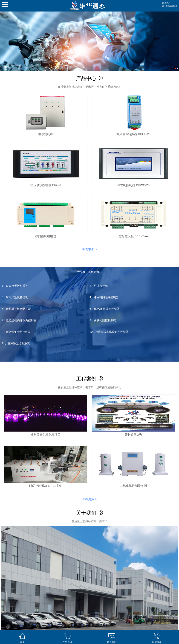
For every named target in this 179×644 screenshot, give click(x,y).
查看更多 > (89, 250)
